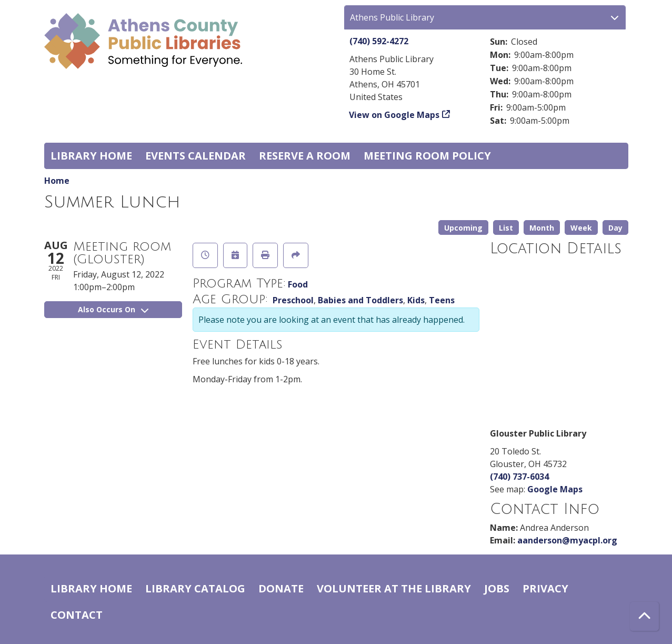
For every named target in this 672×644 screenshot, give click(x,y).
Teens (442, 300)
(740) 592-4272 (379, 41)
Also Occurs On (113, 309)
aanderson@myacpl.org (567, 540)
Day (615, 228)
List (506, 228)
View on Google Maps (394, 115)
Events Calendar (195, 156)
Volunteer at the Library (394, 588)
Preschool (293, 300)
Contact (77, 615)
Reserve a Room (305, 156)
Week (581, 228)
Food (298, 284)
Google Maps (555, 489)
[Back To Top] (644, 616)
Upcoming (463, 228)
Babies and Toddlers (360, 300)
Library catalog (195, 588)
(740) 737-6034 (519, 477)
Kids (416, 300)
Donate (281, 588)
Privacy (545, 588)
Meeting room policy (427, 156)
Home (57, 181)
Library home (91, 156)
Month (542, 228)
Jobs (497, 588)
